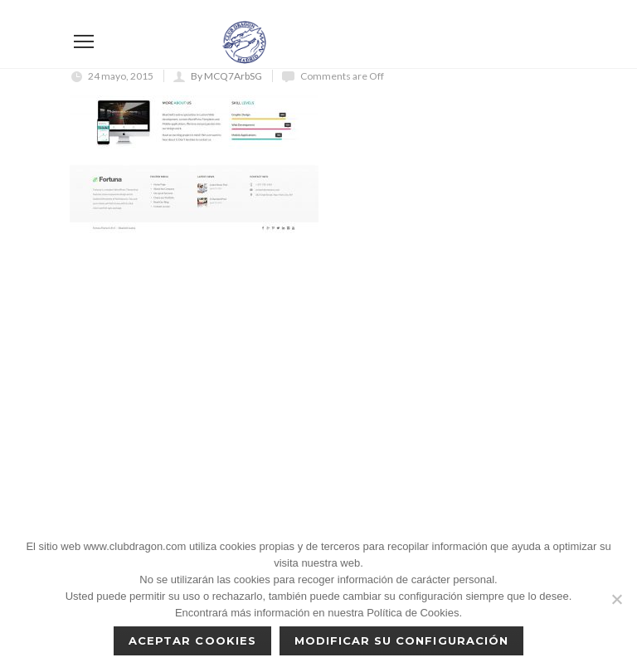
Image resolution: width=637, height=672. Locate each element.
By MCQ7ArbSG (226, 76)
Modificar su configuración (401, 640)
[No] (616, 599)
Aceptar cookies (192, 640)
